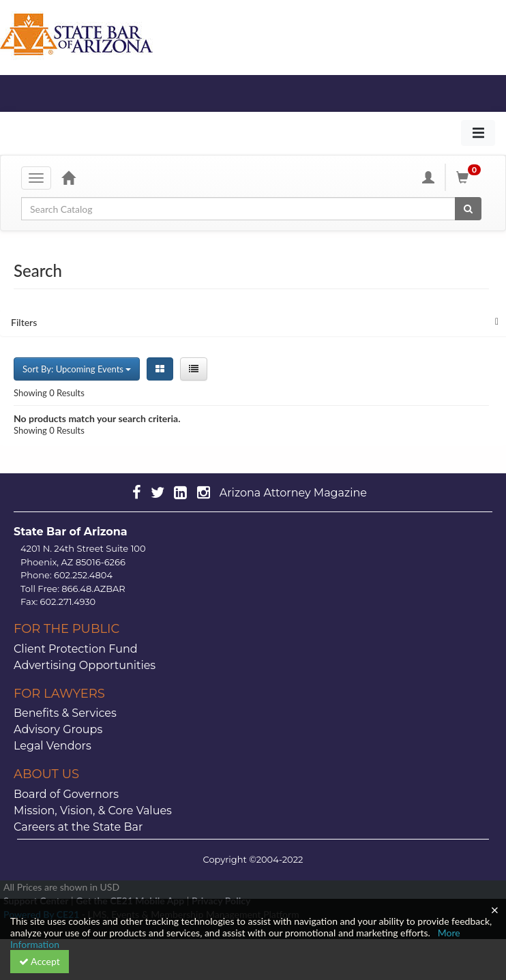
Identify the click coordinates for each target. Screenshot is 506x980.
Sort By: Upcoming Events (77, 369)
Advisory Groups (58, 729)
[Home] (68, 177)
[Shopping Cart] (471, 177)
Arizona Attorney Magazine (293, 493)
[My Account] (428, 177)
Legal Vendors (53, 746)
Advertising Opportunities (85, 665)
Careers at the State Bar (78, 827)
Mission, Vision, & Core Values (93, 811)
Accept (40, 961)
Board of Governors (66, 794)
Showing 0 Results (49, 393)
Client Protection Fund (76, 649)
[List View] (194, 369)
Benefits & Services (65, 713)
